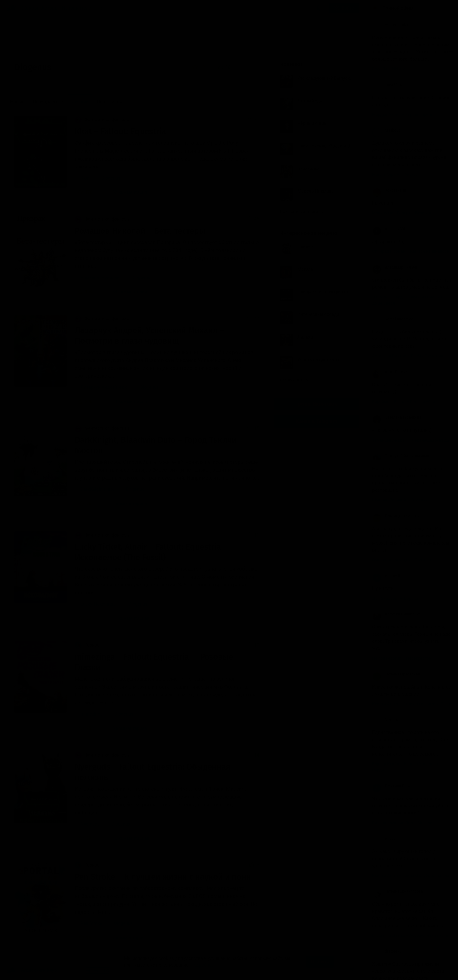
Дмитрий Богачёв (394, 786)
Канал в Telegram (316, 421)
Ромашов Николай (100, 278)
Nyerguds (90, 824)
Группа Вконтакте (316, 404)
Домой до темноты (396, 516)
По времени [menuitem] (110, 102)
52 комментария (126, 192)
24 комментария (126, 401)
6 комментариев (126, 504)
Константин (389, 190)
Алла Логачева (392, 372)
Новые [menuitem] (17, 102)
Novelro (385, 720)
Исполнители (76, 8)
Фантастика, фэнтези (102, 120)
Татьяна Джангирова (398, 891)
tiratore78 (387, 951)
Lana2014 (387, 85)
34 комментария (126, 292)
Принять (320, 962)
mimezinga (91, 714)
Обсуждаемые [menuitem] (48, 102)
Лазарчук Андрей (99, 387)
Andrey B (386, 576)
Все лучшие (294, 380)
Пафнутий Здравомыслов (402, 456)
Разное (87, 645)
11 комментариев (127, 618)
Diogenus (111, 178)
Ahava (384, 839)
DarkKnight (91, 489)
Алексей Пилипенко (396, 614)
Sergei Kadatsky (392, 319)
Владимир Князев (395, 267)
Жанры (30, 8)
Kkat (85, 178)
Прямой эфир (398, 8)
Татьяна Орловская (396, 674)
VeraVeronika (390, 25)
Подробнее (202, 965)
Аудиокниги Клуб (32, 970)
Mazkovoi (387, 130)
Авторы (50, 8)
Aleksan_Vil (389, 229)
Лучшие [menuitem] (80, 102)
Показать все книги (302, 212)
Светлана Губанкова (397, 417)
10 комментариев (127, 838)
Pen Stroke (91, 923)
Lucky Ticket (93, 604)
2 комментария (124, 938)
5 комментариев (126, 728)
